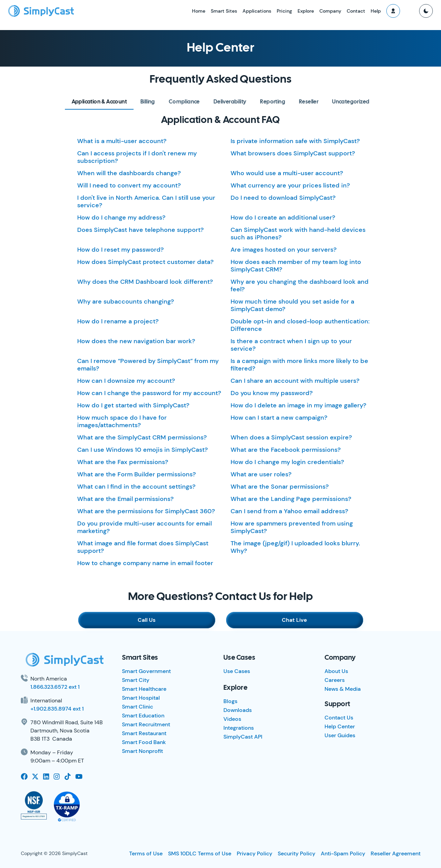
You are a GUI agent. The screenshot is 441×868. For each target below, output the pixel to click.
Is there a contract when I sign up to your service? (291, 345)
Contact (356, 11)
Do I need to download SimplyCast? (283, 198)
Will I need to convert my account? (129, 185)
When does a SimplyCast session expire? (291, 437)
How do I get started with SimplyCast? (133, 405)
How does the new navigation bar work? (136, 341)
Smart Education (143, 716)
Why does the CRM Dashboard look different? (145, 282)
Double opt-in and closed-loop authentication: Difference (300, 325)
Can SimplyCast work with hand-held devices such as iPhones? (298, 234)
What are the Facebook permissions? (286, 450)
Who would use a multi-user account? (287, 173)
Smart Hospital (141, 698)
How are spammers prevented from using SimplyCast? (292, 527)
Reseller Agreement (396, 853)
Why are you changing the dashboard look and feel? (300, 285)
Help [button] (376, 11)
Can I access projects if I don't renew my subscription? (137, 157)
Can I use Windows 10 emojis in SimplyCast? (142, 450)
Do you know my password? (272, 393)
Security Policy (297, 853)
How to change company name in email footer (145, 563)
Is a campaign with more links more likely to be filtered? (299, 365)
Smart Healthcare (144, 689)
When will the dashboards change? (129, 173)
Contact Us (339, 718)
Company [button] (330, 11)
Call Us (149, 620)
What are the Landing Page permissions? (291, 499)
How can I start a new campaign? (279, 418)
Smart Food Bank (144, 742)
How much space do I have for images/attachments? (122, 421)
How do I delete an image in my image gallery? (298, 405)
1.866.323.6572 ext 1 (55, 687)
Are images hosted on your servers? (284, 250)
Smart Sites (224, 11)
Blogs (230, 701)
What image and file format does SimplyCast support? (143, 547)
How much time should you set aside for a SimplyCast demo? (292, 305)
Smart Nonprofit (142, 751)
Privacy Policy (254, 853)
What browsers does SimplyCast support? (293, 153)
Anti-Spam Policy (343, 853)
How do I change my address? (121, 218)
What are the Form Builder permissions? (136, 474)
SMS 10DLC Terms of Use (200, 853)
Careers (335, 680)
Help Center (340, 726)
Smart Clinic (137, 707)
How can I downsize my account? (126, 381)
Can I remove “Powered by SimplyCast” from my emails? (148, 365)
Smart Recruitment (146, 724)
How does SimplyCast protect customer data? (145, 262)
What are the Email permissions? (125, 499)
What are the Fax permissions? (123, 462)
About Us (336, 671)
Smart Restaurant (144, 733)
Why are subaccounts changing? (126, 302)
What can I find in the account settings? (136, 487)
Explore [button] (306, 11)
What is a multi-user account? (122, 141)
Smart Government (146, 671)
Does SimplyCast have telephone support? (140, 230)
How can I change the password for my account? (149, 393)
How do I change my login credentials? (287, 462)
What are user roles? (261, 474)
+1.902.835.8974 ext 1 (57, 709)
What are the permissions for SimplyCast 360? (146, 511)
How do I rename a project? (118, 321)
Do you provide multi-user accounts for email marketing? (144, 527)
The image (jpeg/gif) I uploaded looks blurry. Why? (295, 547)
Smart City (136, 680)
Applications (257, 11)
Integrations (239, 728)
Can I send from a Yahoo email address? (289, 511)
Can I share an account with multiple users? (295, 381)
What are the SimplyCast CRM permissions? (142, 437)
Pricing (284, 11)
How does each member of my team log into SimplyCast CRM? (296, 266)
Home (199, 11)
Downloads (238, 710)
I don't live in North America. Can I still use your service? (146, 201)
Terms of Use (146, 853)
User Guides (340, 735)
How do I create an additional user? (283, 218)
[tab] (99, 102)
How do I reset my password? (120, 250)
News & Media (343, 689)
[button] (393, 11)
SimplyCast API (243, 737)
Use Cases (237, 671)
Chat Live (293, 620)
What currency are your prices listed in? (290, 185)
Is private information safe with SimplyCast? (295, 141)
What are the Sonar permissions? (280, 487)
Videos (232, 719)
